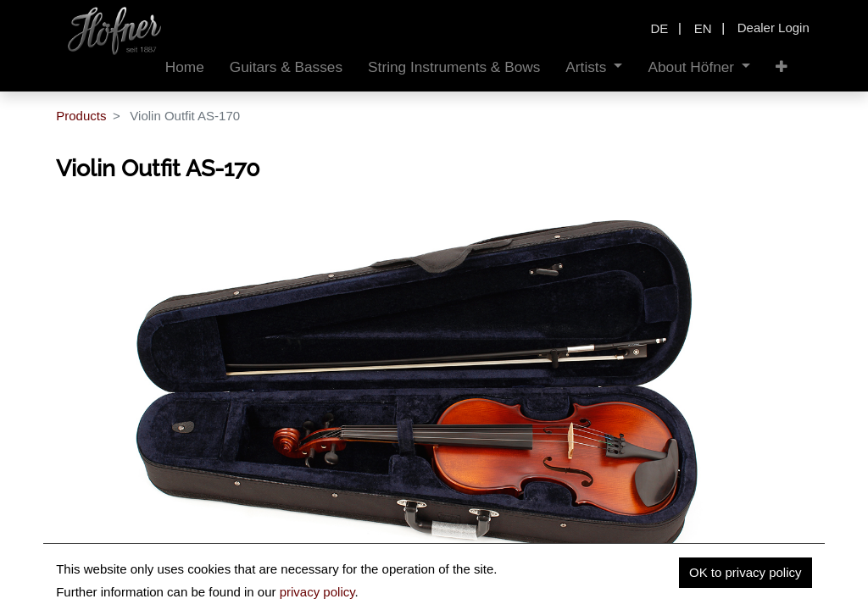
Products (81, 116)
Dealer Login (773, 28)
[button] (782, 67)
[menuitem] (185, 67)
